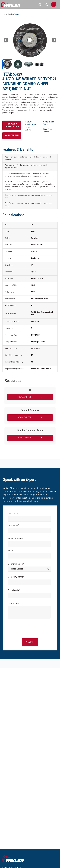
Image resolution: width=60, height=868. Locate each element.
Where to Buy (12, 136)
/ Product (11, 14)
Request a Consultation (12, 125)
